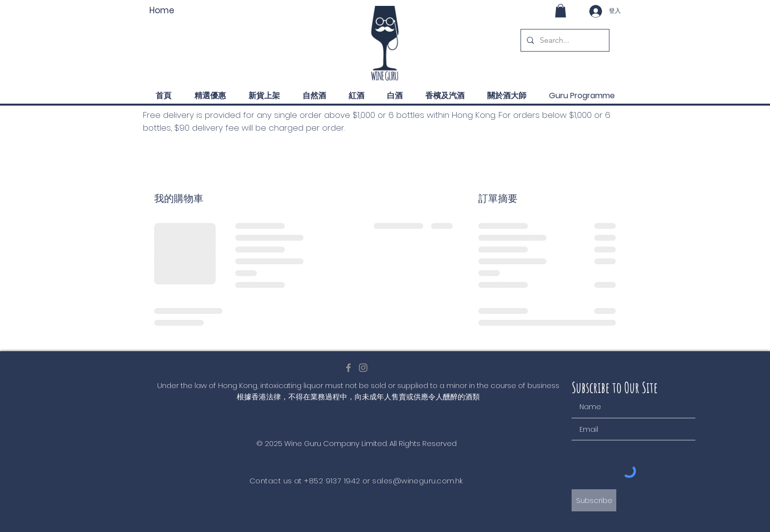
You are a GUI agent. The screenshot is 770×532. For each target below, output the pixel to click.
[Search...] (564, 40)
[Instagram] (363, 368)
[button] (561, 11)
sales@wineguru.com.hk (417, 481)
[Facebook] (348, 368)
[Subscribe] (594, 500)
